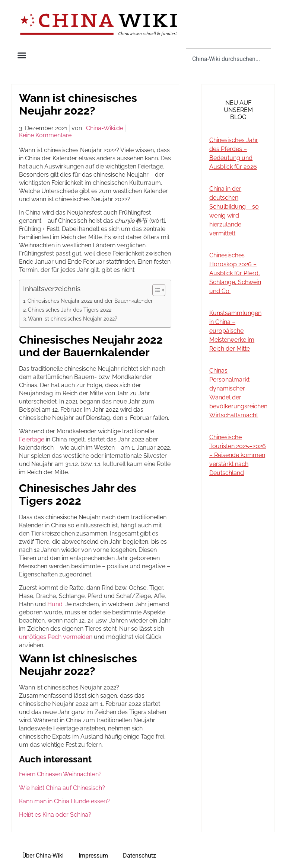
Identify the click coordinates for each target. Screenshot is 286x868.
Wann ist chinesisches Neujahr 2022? (73, 319)
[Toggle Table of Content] (155, 290)
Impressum (93, 856)
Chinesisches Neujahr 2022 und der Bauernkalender (90, 301)
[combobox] (228, 59)
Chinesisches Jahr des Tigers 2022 (70, 310)
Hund (55, 604)
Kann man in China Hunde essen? (64, 801)
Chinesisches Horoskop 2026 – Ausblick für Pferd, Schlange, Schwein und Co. (235, 273)
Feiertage (32, 439)
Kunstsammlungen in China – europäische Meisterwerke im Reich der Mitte (235, 331)
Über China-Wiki (43, 856)
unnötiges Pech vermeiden (56, 637)
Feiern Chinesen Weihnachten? (60, 774)
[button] (22, 55)
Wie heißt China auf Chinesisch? (62, 788)
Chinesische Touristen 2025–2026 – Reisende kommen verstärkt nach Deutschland (238, 455)
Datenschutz (139, 856)
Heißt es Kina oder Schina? (55, 815)
